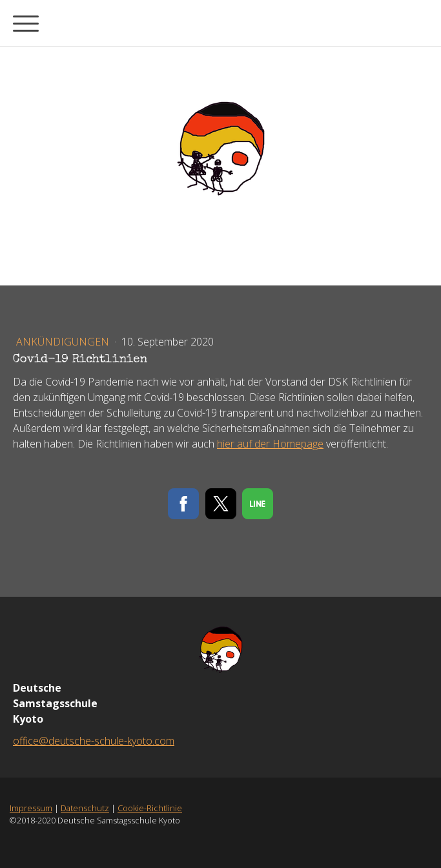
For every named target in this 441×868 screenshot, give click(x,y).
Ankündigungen (64, 342)
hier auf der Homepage (270, 444)
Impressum (31, 808)
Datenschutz (85, 808)
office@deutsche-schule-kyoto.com (94, 741)
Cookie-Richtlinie (150, 808)
